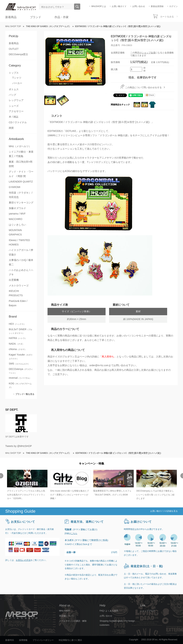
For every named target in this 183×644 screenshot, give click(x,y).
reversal (20, 378)
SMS (19, 364)
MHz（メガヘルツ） (20, 146)
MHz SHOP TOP (13, 26)
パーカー (17, 83)
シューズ (14, 106)
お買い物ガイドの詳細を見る (164, 511)
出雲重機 (14, 280)
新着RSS (10, 640)
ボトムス (14, 89)
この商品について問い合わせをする (143, 87)
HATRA (18, 338)
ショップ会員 (149, 53)
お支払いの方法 (23, 560)
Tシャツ (17, 78)
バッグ (12, 95)
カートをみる (167, 17)
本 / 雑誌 (14, 117)
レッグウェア (16, 100)
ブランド (36, 17)
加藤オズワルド (17, 208)
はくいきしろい (17, 225)
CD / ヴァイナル (18, 122)
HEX (17, 324)
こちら (74, 533)
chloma (18, 349)
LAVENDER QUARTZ (21, 182)
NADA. (16, 344)
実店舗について (67, 616)
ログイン (173, 6)
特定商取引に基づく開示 (70, 640)
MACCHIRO (16, 219)
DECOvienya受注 (18, 54)
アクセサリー (16, 111)
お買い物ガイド (119, 6)
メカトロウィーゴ (19, 286)
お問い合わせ (139, 6)
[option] (27, 485)
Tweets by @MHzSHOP (19, 446)
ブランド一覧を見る (25, 394)
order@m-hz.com (99, 365)
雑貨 (11, 128)
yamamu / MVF (17, 214)
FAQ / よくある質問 (109, 611)
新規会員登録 (157, 6)
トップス (14, 73)
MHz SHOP (65, 611)
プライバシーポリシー (43, 640)
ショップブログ (147, 611)
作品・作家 (62, 17)
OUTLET (14, 49)
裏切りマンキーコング (21, 203)
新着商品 (11, 17)
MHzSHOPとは (99, 6)
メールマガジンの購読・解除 (73, 621)
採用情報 (23, 640)
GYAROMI (15, 187)
